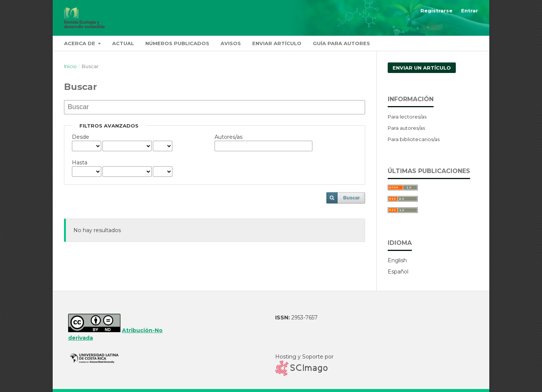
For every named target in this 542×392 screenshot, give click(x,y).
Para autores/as (406, 128)
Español (398, 272)
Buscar (352, 198)
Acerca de (80, 43)
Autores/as (228, 137)
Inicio (70, 66)
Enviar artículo (277, 43)
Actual (123, 43)
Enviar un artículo (422, 68)
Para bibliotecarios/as (414, 139)
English (397, 260)
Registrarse (436, 11)
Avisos (231, 43)
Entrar (470, 11)
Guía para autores (341, 43)
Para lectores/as (407, 117)
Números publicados (177, 43)
